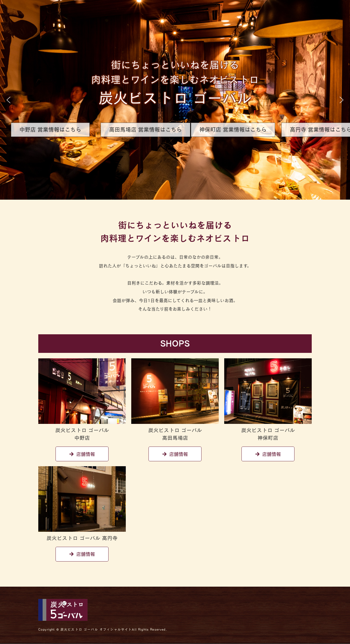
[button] (8, 100)
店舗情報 (82, 454)
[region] (175, 100)
